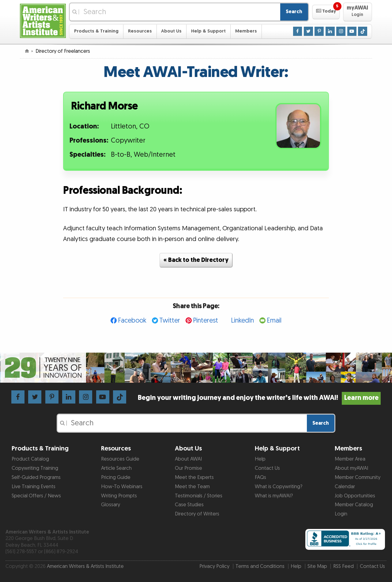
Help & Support (208, 31)
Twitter (170, 321)
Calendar (345, 487)
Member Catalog (354, 505)
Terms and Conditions (260, 566)
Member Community (358, 477)
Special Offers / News (36, 496)
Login (341, 514)
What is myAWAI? (274, 496)
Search (294, 12)
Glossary (111, 505)
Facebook (132, 321)
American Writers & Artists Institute (85, 566)
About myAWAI (351, 468)
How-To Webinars (122, 487)
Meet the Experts (194, 477)
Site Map (317, 566)
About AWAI (188, 459)
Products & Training (96, 31)
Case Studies (189, 505)
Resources (140, 31)
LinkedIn (242, 321)
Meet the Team (192, 487)
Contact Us (267, 468)
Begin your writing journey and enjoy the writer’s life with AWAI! (259, 398)
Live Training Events (34, 487)
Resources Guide (120, 459)
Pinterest (205, 321)
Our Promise (188, 468)
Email (274, 321)
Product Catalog (30, 459)
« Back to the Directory (196, 260)
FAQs (260, 477)
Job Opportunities (355, 496)
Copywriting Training (35, 468)
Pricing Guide (116, 477)
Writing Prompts (119, 496)
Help (260, 459)
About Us (171, 31)
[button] (326, 12)
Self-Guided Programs (36, 477)
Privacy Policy (214, 566)
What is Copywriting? (279, 487)
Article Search (116, 468)
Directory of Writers (197, 514)
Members (246, 31)
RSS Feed (343, 566)
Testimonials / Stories (199, 496)
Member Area (350, 459)
